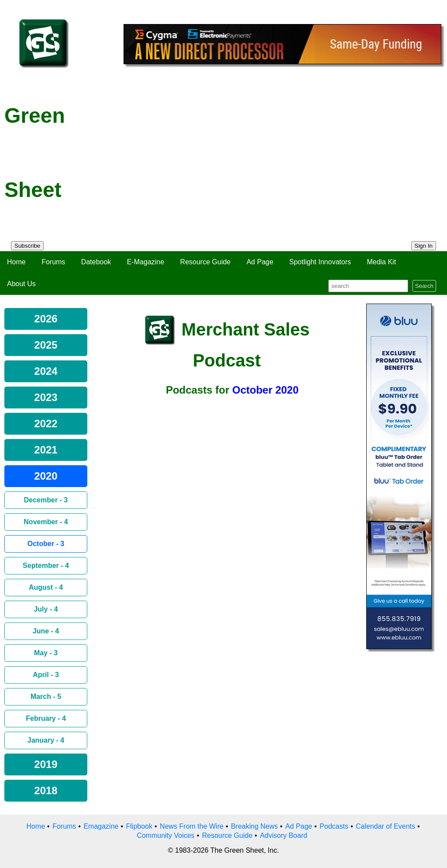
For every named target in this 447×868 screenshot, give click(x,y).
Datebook (96, 262)
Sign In (424, 246)
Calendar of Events (385, 826)
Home (16, 262)
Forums (53, 262)
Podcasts (334, 826)
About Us (21, 284)
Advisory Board (284, 835)
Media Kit (381, 262)
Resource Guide (206, 262)
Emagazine (101, 826)
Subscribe (27, 246)
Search (424, 286)
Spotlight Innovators (320, 262)
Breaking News (254, 826)
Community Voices (166, 835)
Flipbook (139, 826)
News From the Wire (192, 826)
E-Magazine (146, 262)
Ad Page (260, 262)
